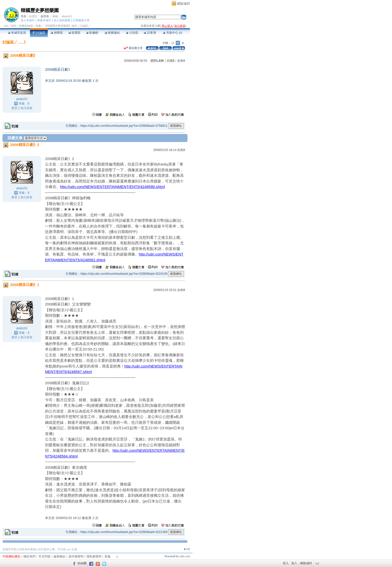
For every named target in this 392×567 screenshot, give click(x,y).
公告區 (132, 33)
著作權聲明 (76, 556)
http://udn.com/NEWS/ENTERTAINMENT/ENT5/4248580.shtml (112, 187)
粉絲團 (82, 563)
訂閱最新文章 (81, 20)
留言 (14, 108)
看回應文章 (133, 48)
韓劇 (38, 26)
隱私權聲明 (94, 556)
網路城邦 (183, 4)
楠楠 (55, 16)
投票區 (74, 33)
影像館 (92, 33)
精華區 (57, 33)
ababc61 (67, 16)
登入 (286, 563)
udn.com (185, 556)
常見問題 (44, 556)
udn (6, 26)
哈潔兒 (33, 16)
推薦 (181, 61)
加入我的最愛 (62, 20)
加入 (294, 563)
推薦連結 (112, 33)
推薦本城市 (44, 20)
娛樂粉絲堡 (26, 26)
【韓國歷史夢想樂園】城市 (60, 26)
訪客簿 (150, 33)
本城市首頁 (17, 33)
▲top (187, 549)
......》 (22, 42)
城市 (14, 26)
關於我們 (29, 556)
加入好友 (26, 108)
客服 (107, 556)
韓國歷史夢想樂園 (40, 10)
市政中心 (172, 33)
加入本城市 (28, 20)
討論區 (39, 33)
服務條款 (59, 556)
